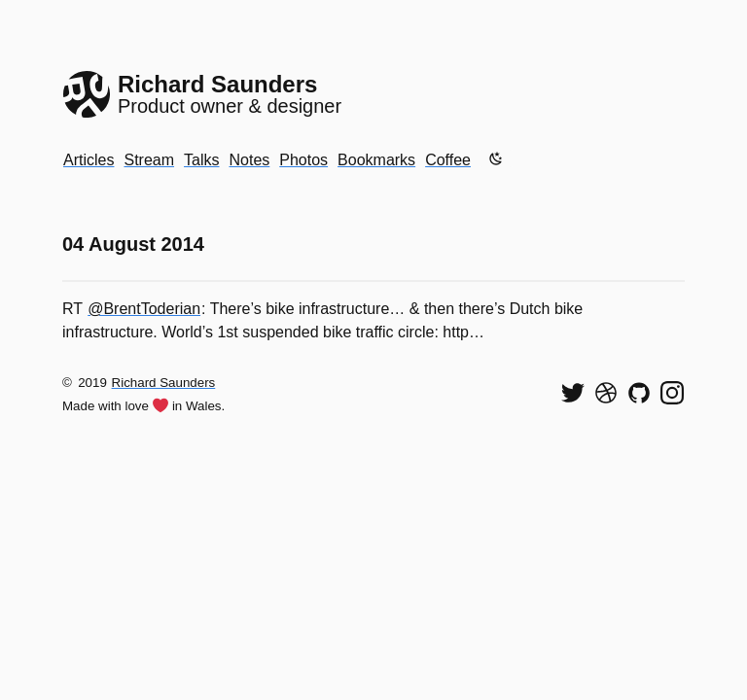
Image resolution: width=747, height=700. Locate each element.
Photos (303, 160)
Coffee (448, 160)
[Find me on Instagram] (672, 393)
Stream (149, 160)
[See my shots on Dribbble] (606, 393)
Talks (201, 160)
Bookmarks (376, 160)
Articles (89, 160)
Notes (249, 160)
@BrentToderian (144, 309)
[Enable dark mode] (496, 158)
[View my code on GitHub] (639, 393)
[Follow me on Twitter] (573, 393)
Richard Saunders (164, 383)
